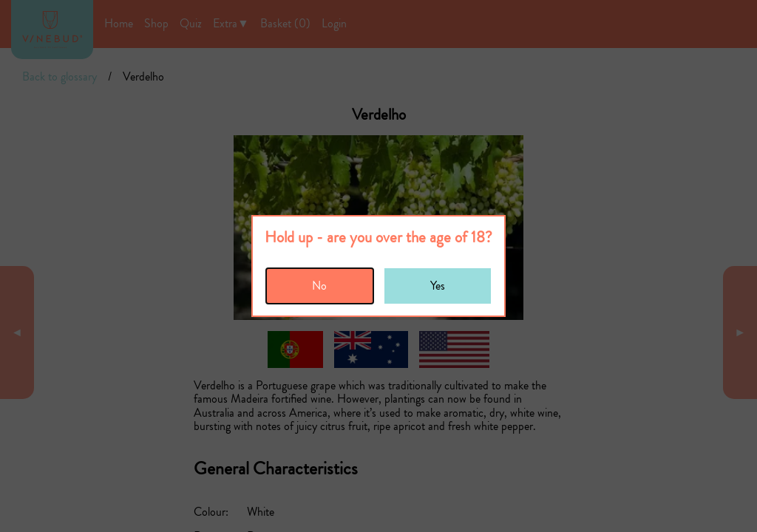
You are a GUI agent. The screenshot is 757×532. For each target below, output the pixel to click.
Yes (438, 286)
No (319, 286)
